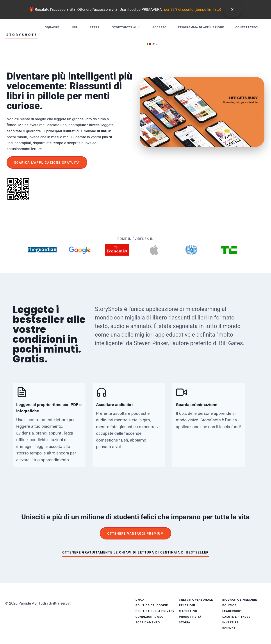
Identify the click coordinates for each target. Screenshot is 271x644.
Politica (229, 605)
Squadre (52, 27)
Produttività (190, 617)
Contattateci (247, 27)
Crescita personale (196, 600)
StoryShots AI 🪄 (127, 27)
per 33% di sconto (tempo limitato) (193, 9)
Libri (75, 27)
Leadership (232, 611)
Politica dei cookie (152, 605)
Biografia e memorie (240, 600)
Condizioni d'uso (150, 617)
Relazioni (187, 605)
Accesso (160, 27)
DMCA (140, 600)
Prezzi (95, 27)
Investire (230, 622)
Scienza (229, 628)
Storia (185, 622)
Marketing (188, 611)
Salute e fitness (236, 617)
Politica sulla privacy (155, 611)
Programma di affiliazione (201, 27)
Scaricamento (148, 622)
